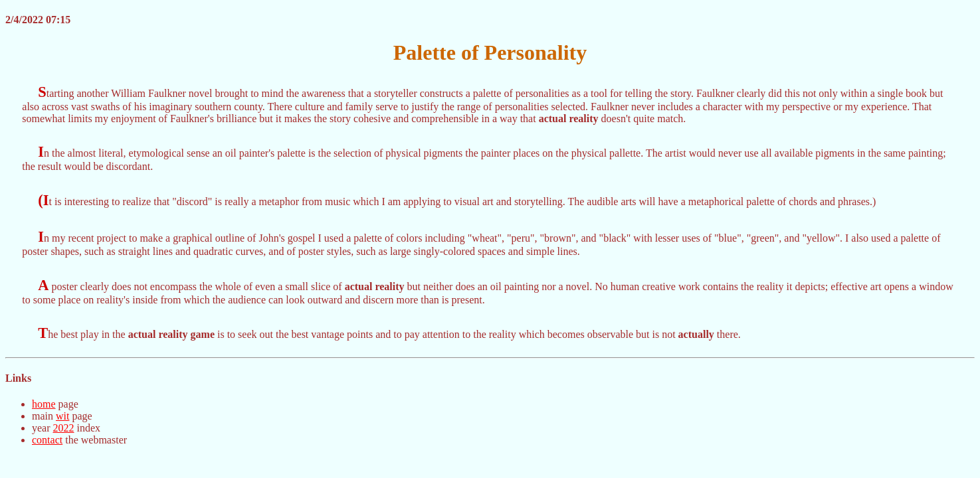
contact (47, 440)
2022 (64, 428)
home (44, 404)
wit (62, 416)
